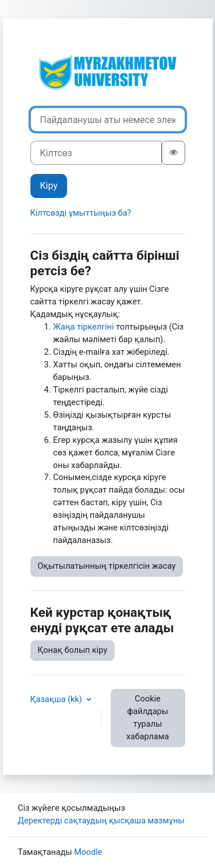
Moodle (88, 852)
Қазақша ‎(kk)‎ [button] (57, 699)
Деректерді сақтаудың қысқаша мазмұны (101, 821)
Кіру (49, 186)
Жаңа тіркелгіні (84, 327)
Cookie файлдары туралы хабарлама (148, 718)
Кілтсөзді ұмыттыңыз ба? (81, 213)
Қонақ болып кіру (73, 650)
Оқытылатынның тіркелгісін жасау (107, 566)
